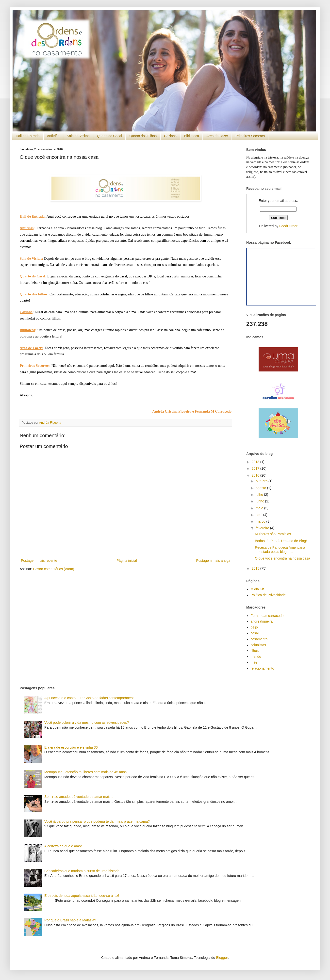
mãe (254, 662)
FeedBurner (288, 226)
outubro (262, 481)
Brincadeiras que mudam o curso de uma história (82, 871)
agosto (261, 488)
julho (260, 495)
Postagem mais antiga (213, 561)
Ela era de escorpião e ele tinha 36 (71, 747)
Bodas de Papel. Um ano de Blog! (281, 541)
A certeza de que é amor (63, 846)
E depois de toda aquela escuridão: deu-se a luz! (82, 896)
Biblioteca (191, 136)
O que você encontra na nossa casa (282, 558)
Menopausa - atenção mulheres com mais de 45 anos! (86, 772)
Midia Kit (257, 589)
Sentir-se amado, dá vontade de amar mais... (79, 797)
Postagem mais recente (39, 561)
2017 (256, 468)
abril (259, 515)
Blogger (222, 958)
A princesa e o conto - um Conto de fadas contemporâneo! (89, 698)
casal (255, 633)
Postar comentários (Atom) (54, 569)
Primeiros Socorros (250, 136)
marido (256, 657)
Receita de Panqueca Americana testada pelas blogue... (280, 550)
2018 (256, 462)
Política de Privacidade (268, 595)
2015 (256, 568)
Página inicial (127, 561)
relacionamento (263, 668)
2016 (256, 475)
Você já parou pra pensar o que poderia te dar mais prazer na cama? (97, 821)
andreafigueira (262, 621)
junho (260, 501)
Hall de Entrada (28, 136)
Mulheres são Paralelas (273, 534)
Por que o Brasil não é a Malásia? (70, 920)
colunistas (258, 645)
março (261, 521)
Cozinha (170, 136)
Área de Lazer (217, 136)
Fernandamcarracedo (267, 616)
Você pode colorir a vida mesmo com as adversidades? (87, 723)
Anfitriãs (53, 136)
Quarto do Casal (109, 136)
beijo (254, 627)
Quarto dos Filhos (143, 136)
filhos (255, 651)
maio (260, 508)
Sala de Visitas (78, 136)
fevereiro (263, 528)
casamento (259, 639)
